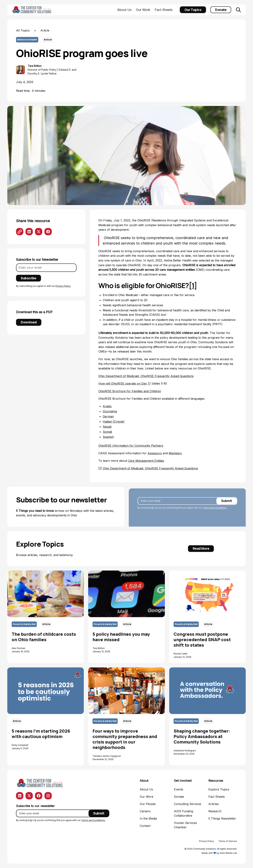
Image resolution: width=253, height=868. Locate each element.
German (108, 416)
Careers (145, 811)
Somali (107, 432)
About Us (124, 10)
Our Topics (193, 10)
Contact (145, 826)
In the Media (148, 818)
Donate (221, 10)
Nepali (107, 427)
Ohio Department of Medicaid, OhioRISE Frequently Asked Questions (146, 376)
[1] (100, 468)
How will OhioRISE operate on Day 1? (124, 383)
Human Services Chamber (185, 825)
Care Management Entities (146, 461)
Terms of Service (228, 841)
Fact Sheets (164, 10)
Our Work (143, 10)
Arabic (107, 406)
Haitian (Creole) (114, 422)
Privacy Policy (207, 841)
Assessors (155, 453)
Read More (201, 552)
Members (175, 453)
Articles (214, 804)
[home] (32, 10)
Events (179, 789)
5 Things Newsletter (222, 818)
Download (29, 322)
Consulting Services (188, 804)
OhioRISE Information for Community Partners (131, 446)
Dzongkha (110, 411)
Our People (148, 804)
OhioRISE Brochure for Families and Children (130, 391)
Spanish (108, 437)
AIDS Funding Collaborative (184, 813)
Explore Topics (219, 789)
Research (215, 811)
